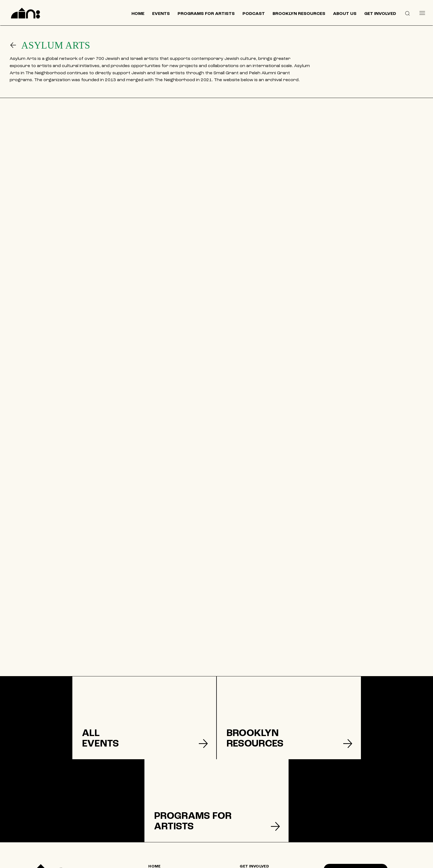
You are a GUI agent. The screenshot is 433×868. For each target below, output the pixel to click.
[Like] (319, 842)
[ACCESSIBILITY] (265, 845)
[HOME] (173, 802)
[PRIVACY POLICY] (265, 834)
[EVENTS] (173, 811)
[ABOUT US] (173, 828)
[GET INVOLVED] (264, 802)
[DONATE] (265, 813)
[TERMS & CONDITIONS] (264, 823)
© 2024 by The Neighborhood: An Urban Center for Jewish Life (368, 861)
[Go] (15, 45)
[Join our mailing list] (356, 805)
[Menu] (422, 13)
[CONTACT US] (173, 837)
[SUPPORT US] (356, 823)
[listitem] (72, 727)
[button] (407, 13)
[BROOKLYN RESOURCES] (173, 819)
